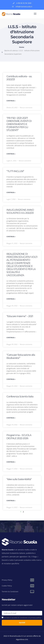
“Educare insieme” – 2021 (20, 316)
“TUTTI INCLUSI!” (15, 171)
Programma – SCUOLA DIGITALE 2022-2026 (19, 437)
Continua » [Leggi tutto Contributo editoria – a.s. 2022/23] (11, 101)
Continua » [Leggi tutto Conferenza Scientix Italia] (11, 418)
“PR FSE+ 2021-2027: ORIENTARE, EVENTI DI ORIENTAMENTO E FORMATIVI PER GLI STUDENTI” (19, 124)
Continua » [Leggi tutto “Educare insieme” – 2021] (11, 338)
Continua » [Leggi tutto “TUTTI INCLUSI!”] (11, 192)
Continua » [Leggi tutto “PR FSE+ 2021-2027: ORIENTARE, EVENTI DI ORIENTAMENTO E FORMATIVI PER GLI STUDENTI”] (11, 154)
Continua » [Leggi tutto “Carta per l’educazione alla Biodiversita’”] (11, 379)
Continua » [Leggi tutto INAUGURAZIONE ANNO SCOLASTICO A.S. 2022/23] (11, 237)
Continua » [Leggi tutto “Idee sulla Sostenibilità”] (11, 501)
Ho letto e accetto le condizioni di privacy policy (22, 618)
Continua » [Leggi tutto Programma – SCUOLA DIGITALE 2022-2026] (11, 462)
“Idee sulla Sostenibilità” (19, 479)
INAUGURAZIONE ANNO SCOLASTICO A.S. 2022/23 (20, 211)
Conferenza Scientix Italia (20, 396)
